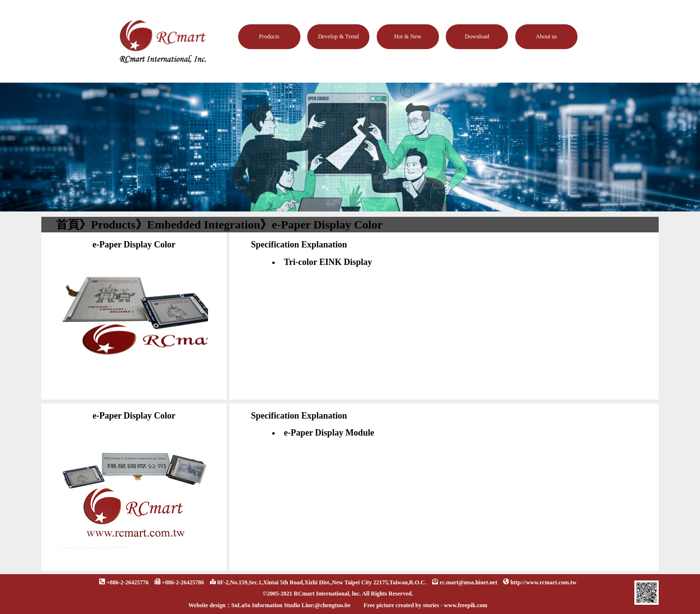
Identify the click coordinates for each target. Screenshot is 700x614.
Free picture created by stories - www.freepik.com (425, 605)
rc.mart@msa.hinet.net (468, 582)
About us (546, 36)
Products (269, 36)
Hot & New (408, 36)
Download (477, 36)
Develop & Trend (338, 36)
